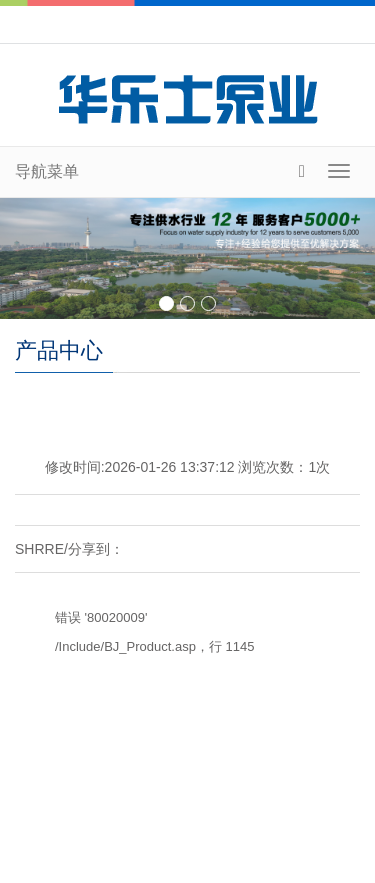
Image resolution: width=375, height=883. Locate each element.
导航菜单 (47, 171)
